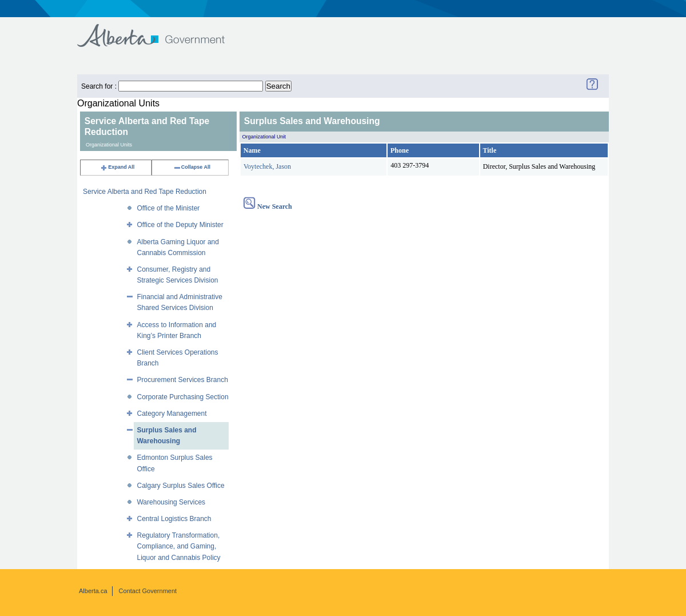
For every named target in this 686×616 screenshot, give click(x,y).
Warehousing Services (171, 502)
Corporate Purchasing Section (182, 397)
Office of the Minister (168, 208)
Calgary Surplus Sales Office (180, 486)
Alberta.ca (93, 591)
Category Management (171, 414)
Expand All (117, 167)
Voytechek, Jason (267, 166)
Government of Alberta (160, 30)
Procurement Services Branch (182, 380)
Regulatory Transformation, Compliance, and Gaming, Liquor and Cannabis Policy (178, 546)
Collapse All (192, 167)
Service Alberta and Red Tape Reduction (145, 192)
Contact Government (148, 591)
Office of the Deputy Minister (180, 225)
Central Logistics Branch (174, 519)
